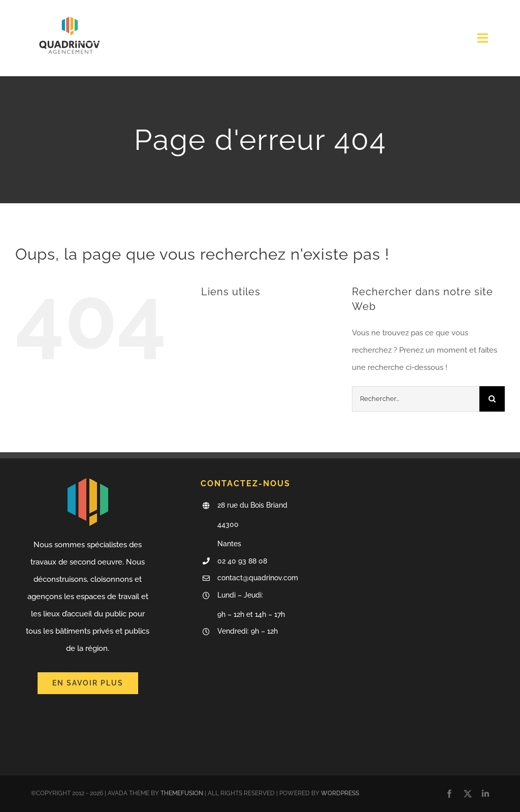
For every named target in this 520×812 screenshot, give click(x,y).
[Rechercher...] (416, 399)
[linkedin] (485, 794)
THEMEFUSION (182, 793)
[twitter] (468, 794)
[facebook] (449, 794)
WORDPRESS (340, 793)
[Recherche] (492, 399)
